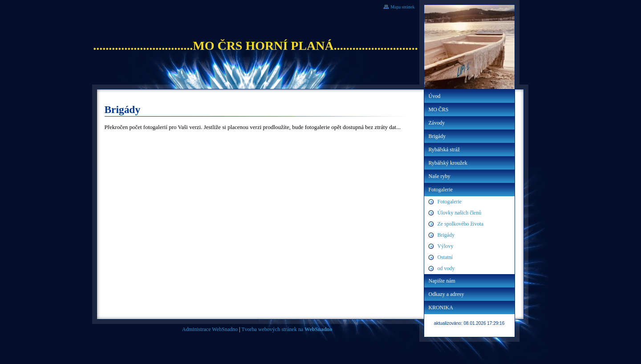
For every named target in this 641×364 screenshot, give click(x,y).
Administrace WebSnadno (210, 329)
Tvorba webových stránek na (287, 329)
